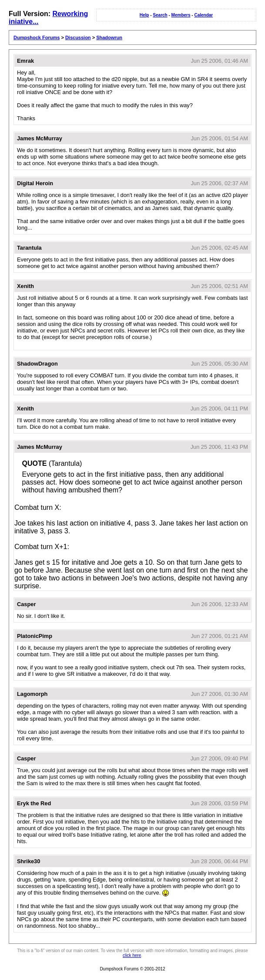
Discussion (78, 37)
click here (132, 955)
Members (181, 15)
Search (160, 15)
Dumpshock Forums (37, 37)
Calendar (203, 15)
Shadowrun (109, 37)
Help (144, 15)
